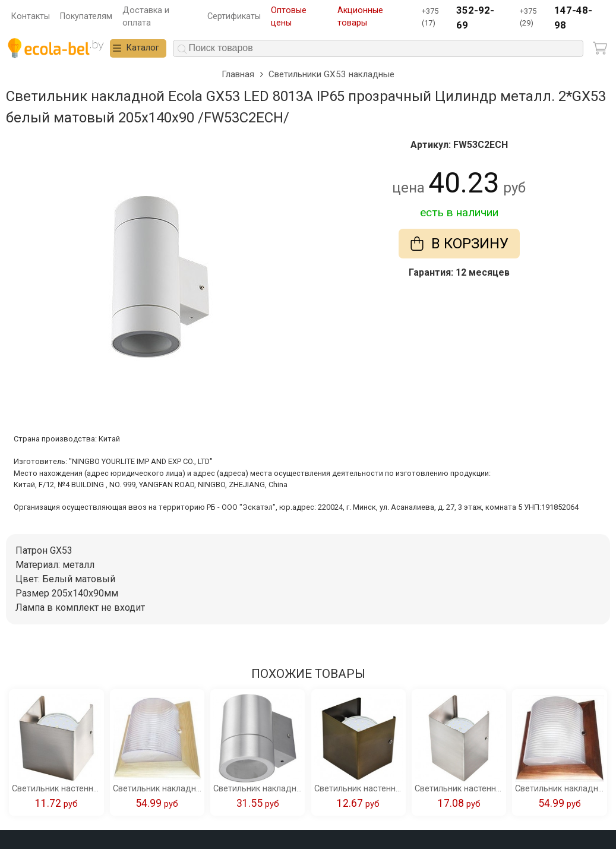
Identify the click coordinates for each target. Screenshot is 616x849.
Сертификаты (234, 16)
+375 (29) (561, 18)
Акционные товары (360, 17)
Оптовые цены (289, 17)
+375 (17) (463, 18)
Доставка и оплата (146, 17)
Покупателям (86, 16)
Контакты (31, 16)
